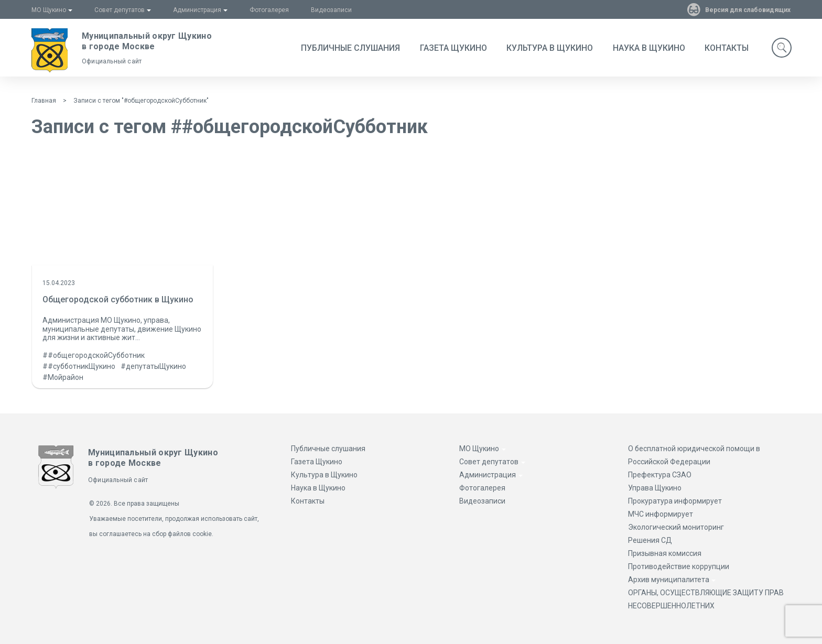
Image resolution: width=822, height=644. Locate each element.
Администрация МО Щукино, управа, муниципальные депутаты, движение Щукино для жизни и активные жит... (122, 329)
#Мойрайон (63, 377)
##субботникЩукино (79, 366)
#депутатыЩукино (153, 366)
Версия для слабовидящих (746, 10)
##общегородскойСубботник (94, 355)
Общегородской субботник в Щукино (118, 299)
